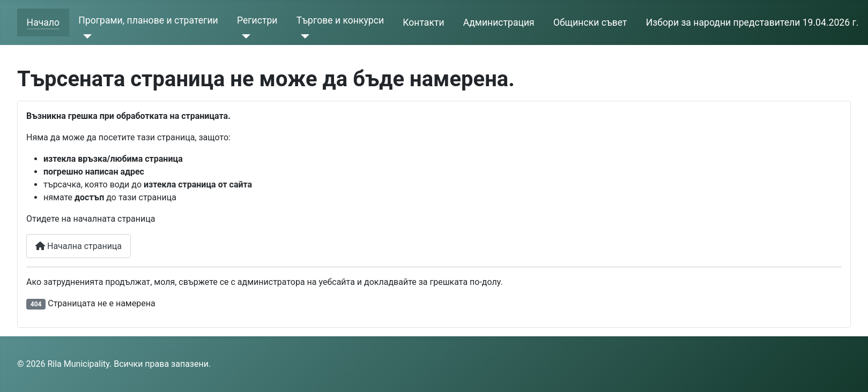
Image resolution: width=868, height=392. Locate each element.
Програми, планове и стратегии (148, 20)
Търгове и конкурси (340, 20)
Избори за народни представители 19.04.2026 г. (752, 22)
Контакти (423, 22)
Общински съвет (590, 22)
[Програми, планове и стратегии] (85, 36)
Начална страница (79, 246)
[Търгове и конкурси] (303, 36)
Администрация (499, 22)
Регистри (257, 20)
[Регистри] (244, 36)
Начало (43, 22)
